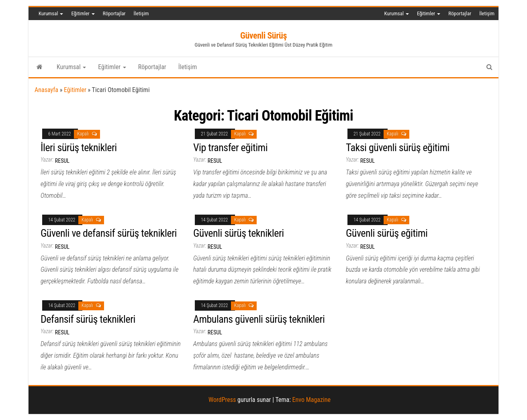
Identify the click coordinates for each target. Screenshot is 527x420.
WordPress (222, 400)
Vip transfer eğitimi (230, 148)
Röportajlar (114, 13)
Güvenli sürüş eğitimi (387, 233)
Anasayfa (46, 90)
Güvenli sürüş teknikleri (239, 233)
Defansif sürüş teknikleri (88, 319)
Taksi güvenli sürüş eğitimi (398, 148)
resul (62, 161)
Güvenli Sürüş (263, 36)
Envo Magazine (312, 400)
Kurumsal (51, 13)
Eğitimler (83, 13)
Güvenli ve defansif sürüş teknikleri (109, 233)
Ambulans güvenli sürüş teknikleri (259, 319)
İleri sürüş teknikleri (79, 148)
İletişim (141, 13)
